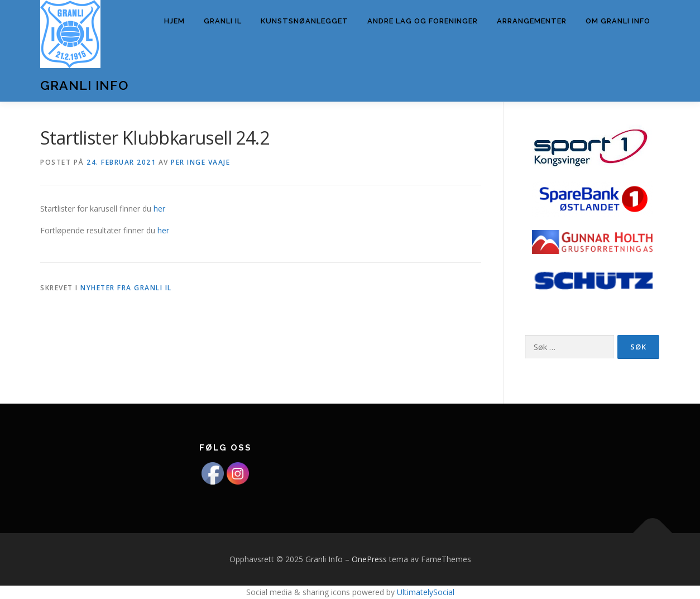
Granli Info (84, 85)
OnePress (369, 559)
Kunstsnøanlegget (305, 21)
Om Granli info (618, 21)
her (159, 209)
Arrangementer (532, 21)
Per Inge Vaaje (200, 162)
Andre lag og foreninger (423, 21)
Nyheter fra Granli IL (126, 288)
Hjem (174, 21)
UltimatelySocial (426, 592)
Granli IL (223, 21)
